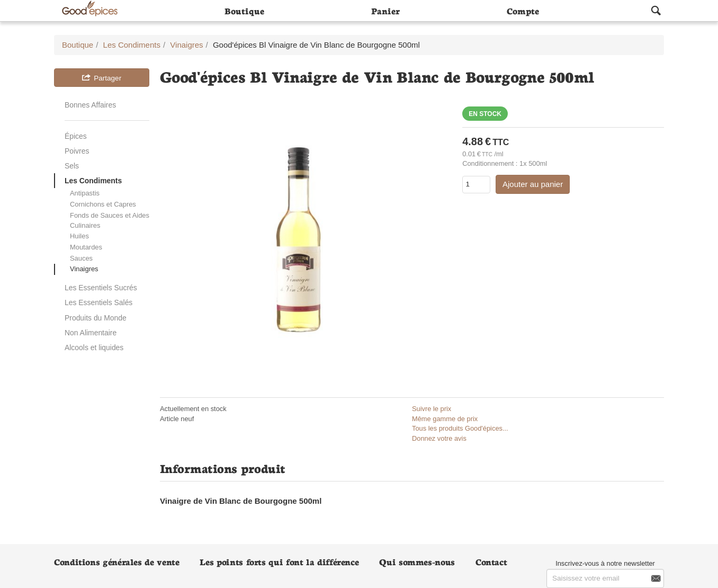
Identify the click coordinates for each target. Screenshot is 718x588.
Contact (491, 561)
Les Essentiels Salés (98, 302)
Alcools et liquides (94, 348)
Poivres (77, 151)
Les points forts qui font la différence (279, 561)
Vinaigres (84, 269)
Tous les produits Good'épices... (460, 428)
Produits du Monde (96, 318)
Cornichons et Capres (103, 204)
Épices (76, 136)
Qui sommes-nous (417, 561)
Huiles (79, 236)
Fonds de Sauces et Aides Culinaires (110, 220)
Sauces (81, 258)
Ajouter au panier (533, 184)
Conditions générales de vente (117, 561)
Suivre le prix (432, 409)
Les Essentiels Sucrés (101, 288)
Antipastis (85, 193)
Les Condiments (93, 181)
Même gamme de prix (445, 419)
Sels (72, 166)
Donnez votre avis (439, 438)
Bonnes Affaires (90, 105)
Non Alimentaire (91, 333)
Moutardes (86, 247)
